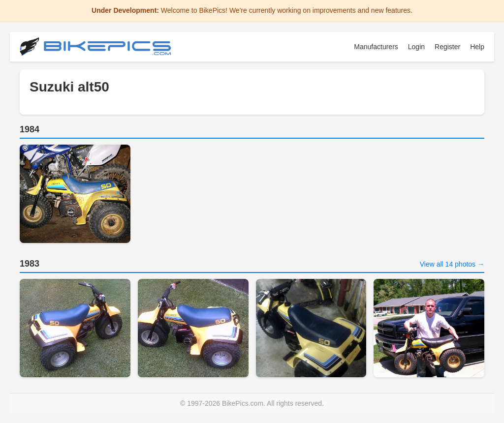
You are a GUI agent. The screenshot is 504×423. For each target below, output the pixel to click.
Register (447, 47)
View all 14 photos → (452, 264)
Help (477, 47)
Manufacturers (376, 47)
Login (416, 47)
